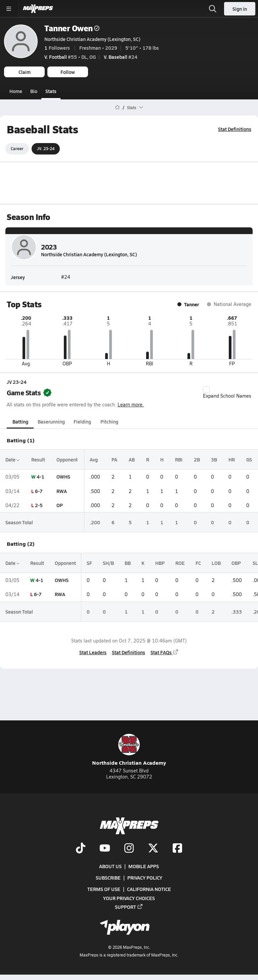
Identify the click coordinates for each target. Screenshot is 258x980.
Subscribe (108, 878)
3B (214, 459)
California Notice (149, 889)
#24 (121, 57)
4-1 (40, 477)
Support (129, 907)
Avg (94, 459)
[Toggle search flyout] (213, 9)
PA (114, 459)
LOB (216, 563)
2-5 (39, 505)
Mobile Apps (144, 866)
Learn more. (131, 405)
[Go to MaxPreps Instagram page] (129, 849)
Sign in (240, 9)
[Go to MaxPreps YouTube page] (105, 849)
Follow (68, 72)
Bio (34, 91)
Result (38, 459)
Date (12, 459)
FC (198, 563)
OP (60, 505)
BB (128, 563)
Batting (20, 421)
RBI (179, 459)
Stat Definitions (235, 129)
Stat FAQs (165, 652)
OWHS (63, 477)
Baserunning (51, 421)
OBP (236, 563)
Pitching (109, 421)
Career (17, 148)
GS (249, 459)
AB (132, 459)
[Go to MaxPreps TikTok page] (81, 849)
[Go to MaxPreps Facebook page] (177, 849)
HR (232, 459)
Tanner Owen (72, 28)
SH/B (108, 563)
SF (89, 563)
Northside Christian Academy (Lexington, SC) (92, 39)
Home (16, 91)
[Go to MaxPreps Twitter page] (153, 849)
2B (197, 459)
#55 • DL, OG (70, 57)
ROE (180, 563)
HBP (160, 563)
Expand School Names (227, 393)
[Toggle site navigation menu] (9, 9)
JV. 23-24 (46, 148)
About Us (110, 866)
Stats (51, 91)
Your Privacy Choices (129, 898)
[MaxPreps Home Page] (117, 107)
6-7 (39, 491)
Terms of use (104, 889)
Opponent (67, 459)
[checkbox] (206, 390)
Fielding (82, 421)
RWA (62, 491)
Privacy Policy (145, 878)
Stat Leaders (93, 652)
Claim (25, 72)
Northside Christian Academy (129, 750)
